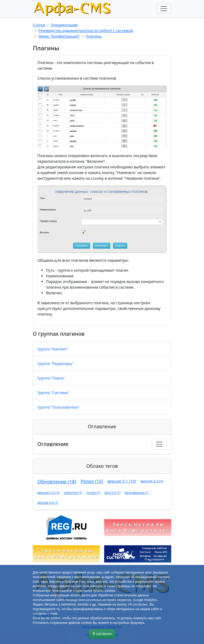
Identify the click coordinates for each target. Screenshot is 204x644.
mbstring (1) (73, 493)
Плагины (94, 36)
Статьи (39, 25)
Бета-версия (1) (137, 493)
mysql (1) (93, 493)
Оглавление (53, 444)
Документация (64, 25)
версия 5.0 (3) (48, 493)
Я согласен (102, 634)
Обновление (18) (57, 482)
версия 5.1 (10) (122, 481)
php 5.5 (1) (112, 493)
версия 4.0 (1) (48, 503)
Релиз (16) (92, 481)
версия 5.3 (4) (152, 481)
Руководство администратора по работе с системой (86, 31)
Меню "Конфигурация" (59, 36)
